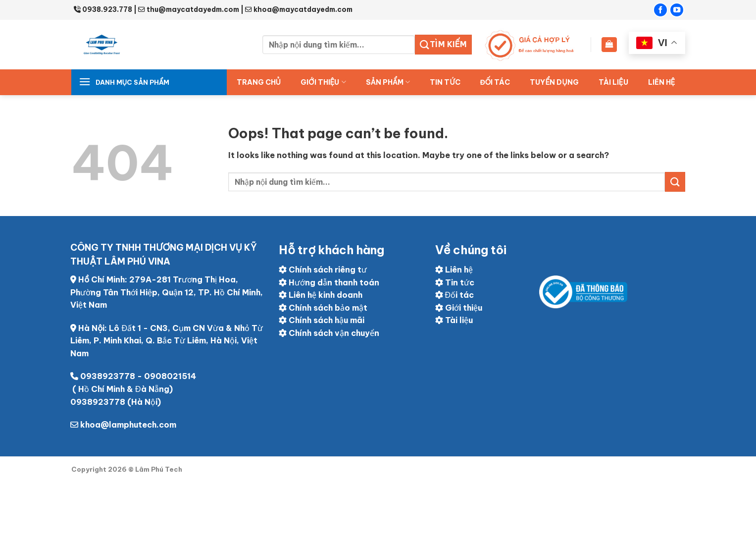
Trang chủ (259, 82)
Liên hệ (662, 82)
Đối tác (455, 295)
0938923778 (108, 376)
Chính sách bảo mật (323, 308)
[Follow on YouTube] (677, 10)
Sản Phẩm (388, 82)
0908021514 (170, 376)
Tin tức (445, 82)
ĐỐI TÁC (495, 82)
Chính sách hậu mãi (322, 320)
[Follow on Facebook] (660, 10)
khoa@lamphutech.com (128, 425)
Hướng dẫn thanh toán (329, 282)
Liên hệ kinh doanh (321, 295)
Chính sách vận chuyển (329, 333)
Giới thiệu (323, 82)
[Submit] (675, 182)
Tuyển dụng (554, 82)
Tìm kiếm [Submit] (443, 45)
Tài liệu (613, 82)
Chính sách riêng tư (323, 270)
